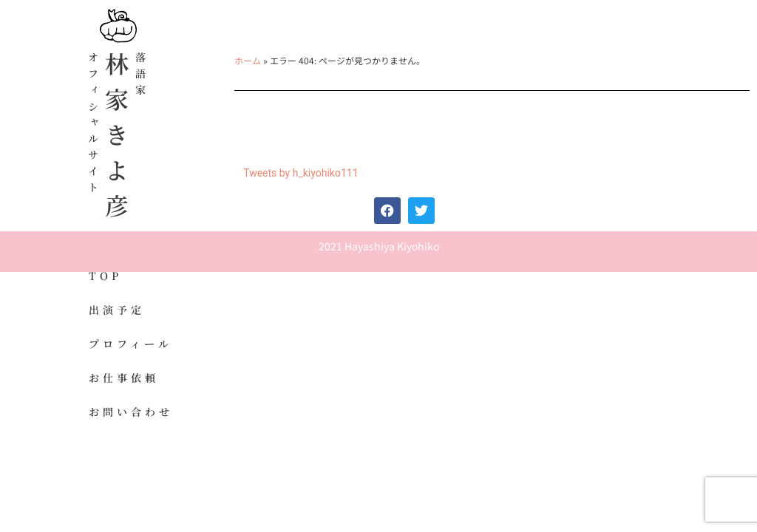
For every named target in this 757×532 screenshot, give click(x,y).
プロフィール (130, 344)
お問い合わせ (131, 412)
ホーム (248, 60)
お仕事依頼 (124, 378)
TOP (105, 276)
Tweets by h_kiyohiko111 (301, 173)
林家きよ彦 (117, 140)
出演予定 (117, 310)
